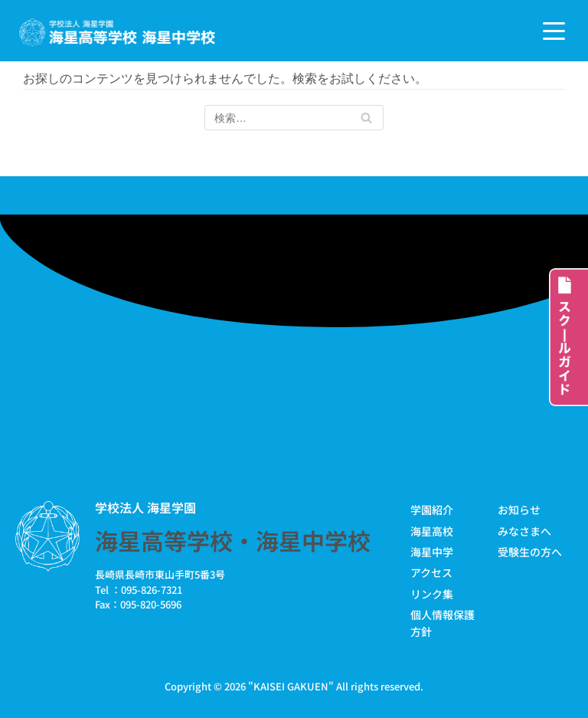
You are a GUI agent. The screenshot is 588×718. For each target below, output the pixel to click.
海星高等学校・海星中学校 (233, 540)
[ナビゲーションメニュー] (554, 31)
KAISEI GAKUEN (291, 686)
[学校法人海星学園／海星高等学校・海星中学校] (118, 33)
